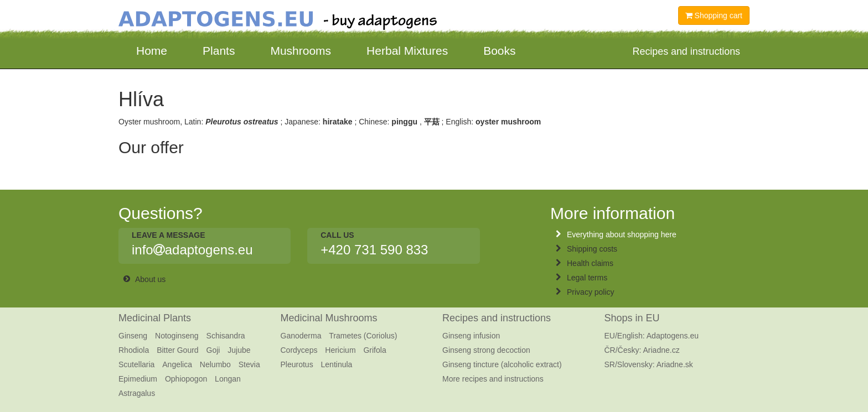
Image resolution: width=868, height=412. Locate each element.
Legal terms (587, 278)
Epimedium (138, 379)
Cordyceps (299, 350)
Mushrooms (301, 51)
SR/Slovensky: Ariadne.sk (649, 364)
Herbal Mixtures (407, 51)
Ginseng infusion (471, 336)
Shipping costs (592, 249)
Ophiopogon (186, 379)
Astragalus (137, 393)
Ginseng (133, 336)
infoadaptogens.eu (192, 250)
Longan (228, 379)
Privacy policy (591, 292)
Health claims (590, 263)
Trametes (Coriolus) (363, 336)
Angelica (177, 364)
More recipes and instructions (493, 379)
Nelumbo (215, 364)
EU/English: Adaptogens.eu (652, 336)
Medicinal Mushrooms (329, 318)
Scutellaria (136, 364)
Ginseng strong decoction (486, 350)
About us (150, 279)
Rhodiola (134, 350)
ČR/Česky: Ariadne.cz (642, 350)
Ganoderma (301, 336)
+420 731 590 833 (374, 250)
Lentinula (337, 364)
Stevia (249, 364)
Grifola (374, 350)
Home (152, 51)
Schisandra (226, 336)
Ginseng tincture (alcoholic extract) (502, 364)
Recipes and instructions (497, 318)
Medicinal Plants (155, 318)
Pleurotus (297, 364)
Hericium (340, 350)
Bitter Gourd (177, 350)
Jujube (239, 350)
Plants (219, 51)
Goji (213, 350)
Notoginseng (177, 336)
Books (499, 51)
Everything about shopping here (622, 234)
